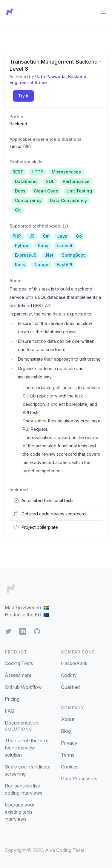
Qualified (70, 687)
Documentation (22, 723)
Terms (68, 755)
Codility (69, 675)
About (68, 719)
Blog (66, 731)
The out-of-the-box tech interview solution (26, 748)
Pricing (12, 699)
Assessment (18, 675)
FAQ (10, 711)
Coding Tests (19, 663)
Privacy (69, 743)
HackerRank (74, 663)
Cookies (70, 767)
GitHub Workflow (23, 687)
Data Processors (79, 779)
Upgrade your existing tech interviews (20, 812)
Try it (23, 96)
